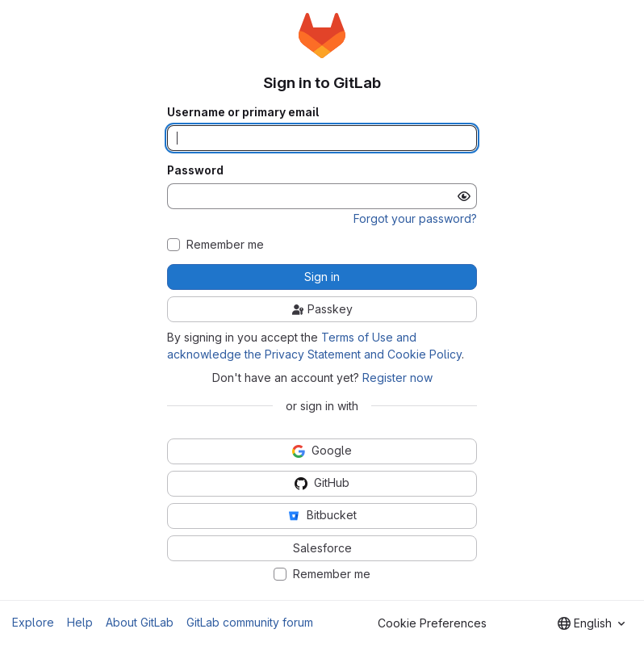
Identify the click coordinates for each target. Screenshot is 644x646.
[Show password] (464, 196)
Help (80, 622)
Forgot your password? (415, 218)
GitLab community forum (250, 622)
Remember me (225, 245)
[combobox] (591, 623)
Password (195, 170)
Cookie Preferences (432, 623)
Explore (33, 622)
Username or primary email (243, 112)
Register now (397, 378)
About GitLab (140, 622)
